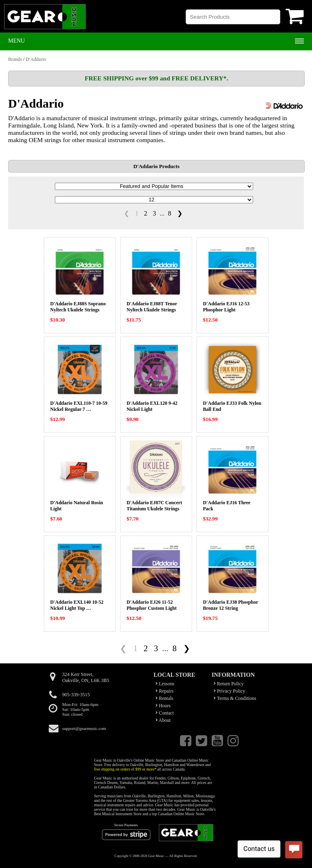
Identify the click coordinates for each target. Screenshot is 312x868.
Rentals (165, 698)
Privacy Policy (230, 691)
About (163, 720)
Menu (16, 41)
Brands (15, 59)
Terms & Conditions (235, 698)
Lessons (165, 684)
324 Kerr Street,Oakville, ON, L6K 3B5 (86, 677)
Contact (165, 713)
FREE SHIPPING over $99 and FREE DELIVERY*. (156, 78)
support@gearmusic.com (84, 728)
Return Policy (229, 684)
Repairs (165, 691)
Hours (163, 706)
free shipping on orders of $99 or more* (125, 769)
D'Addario (36, 59)
